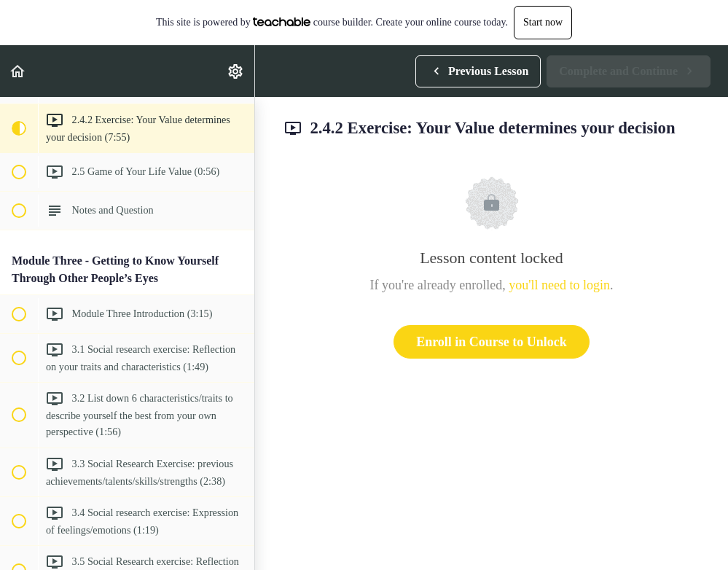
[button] (18, 71)
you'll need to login (559, 285)
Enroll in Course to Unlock (492, 342)
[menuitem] (236, 71)
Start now (543, 22)
